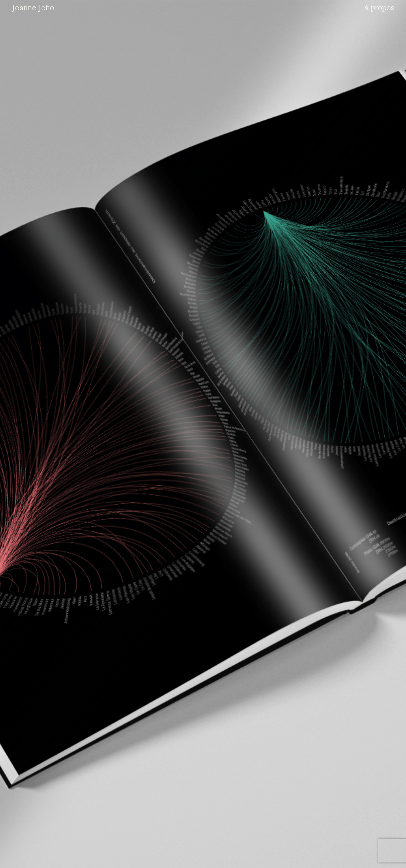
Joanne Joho (33, 8)
